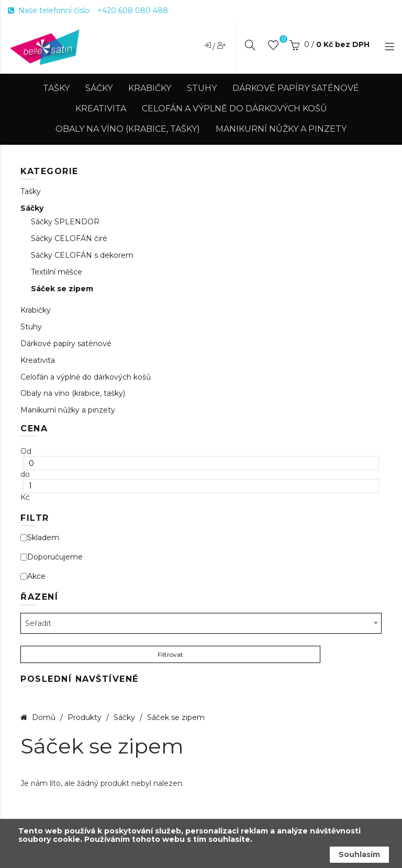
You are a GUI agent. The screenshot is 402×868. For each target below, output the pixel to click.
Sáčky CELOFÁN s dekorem (82, 255)
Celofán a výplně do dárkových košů (234, 109)
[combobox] (201, 623)
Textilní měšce (57, 272)
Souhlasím (359, 854)
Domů (44, 717)
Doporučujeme (52, 557)
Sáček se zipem (62, 289)
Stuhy (202, 88)
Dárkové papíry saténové (296, 88)
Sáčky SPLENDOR (65, 222)
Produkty (86, 717)
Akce (33, 576)
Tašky (56, 88)
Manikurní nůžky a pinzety (281, 129)
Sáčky (99, 88)
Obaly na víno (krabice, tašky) (128, 129)
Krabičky (150, 88)
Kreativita (101, 109)
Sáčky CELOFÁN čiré (69, 239)
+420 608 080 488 (133, 10)
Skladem (40, 538)
